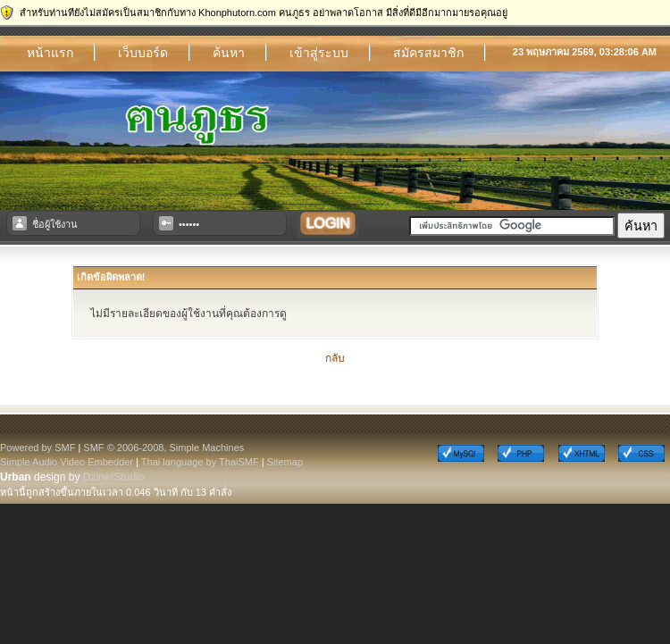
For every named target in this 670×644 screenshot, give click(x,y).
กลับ (335, 358)
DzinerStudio (114, 477)
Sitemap (285, 462)
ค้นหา (229, 53)
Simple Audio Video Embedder (67, 462)
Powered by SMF (38, 447)
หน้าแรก (50, 53)
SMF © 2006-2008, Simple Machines (163, 447)
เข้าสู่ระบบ (319, 53)
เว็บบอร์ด (143, 53)
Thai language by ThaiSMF (200, 462)
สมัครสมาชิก (428, 53)
